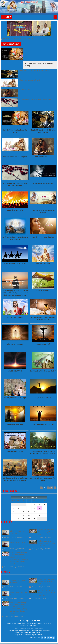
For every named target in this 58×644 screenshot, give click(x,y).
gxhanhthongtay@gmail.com (21, 630)
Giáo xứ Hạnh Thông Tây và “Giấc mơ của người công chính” (46, 532)
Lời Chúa (16, 39)
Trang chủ (55, 17)
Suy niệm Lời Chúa (26, 39)
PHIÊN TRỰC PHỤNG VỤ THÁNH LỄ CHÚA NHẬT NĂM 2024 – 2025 (47, 543)
